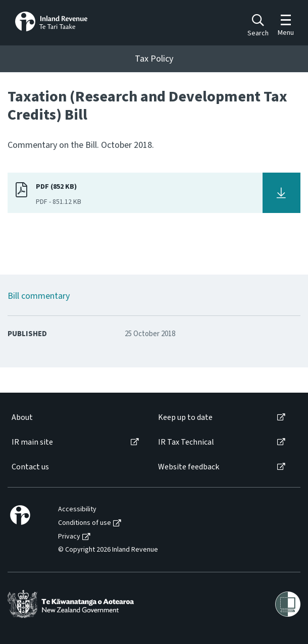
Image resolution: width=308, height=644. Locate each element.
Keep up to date (185, 418)
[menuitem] (74, 418)
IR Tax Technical (186, 442)
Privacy (69, 537)
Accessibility (77, 509)
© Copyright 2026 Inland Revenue (108, 550)
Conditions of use (85, 523)
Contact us (30, 467)
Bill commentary (39, 296)
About (22, 418)
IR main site (32, 442)
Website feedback (189, 467)
